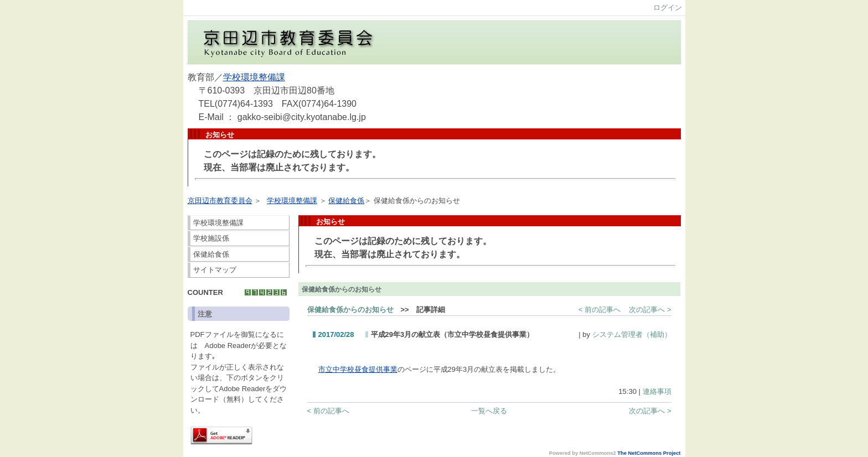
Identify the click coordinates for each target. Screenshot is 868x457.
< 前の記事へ (600, 310)
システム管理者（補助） (632, 334)
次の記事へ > (650, 310)
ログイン (668, 7)
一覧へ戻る (489, 411)
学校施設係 (211, 238)
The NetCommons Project (649, 453)
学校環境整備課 (254, 77)
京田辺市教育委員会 (220, 201)
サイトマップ (215, 270)
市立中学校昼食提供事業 (358, 369)
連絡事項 (657, 391)
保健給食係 (346, 201)
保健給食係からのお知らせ (350, 310)
